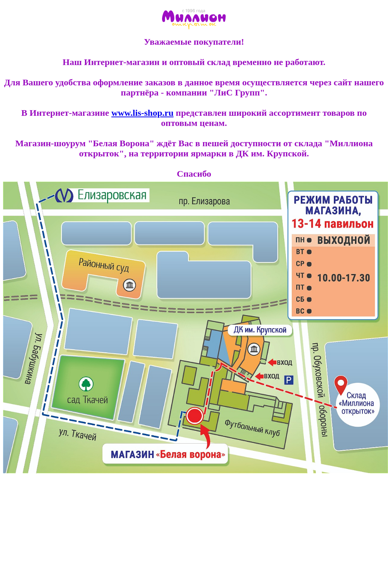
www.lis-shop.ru (142, 113)
